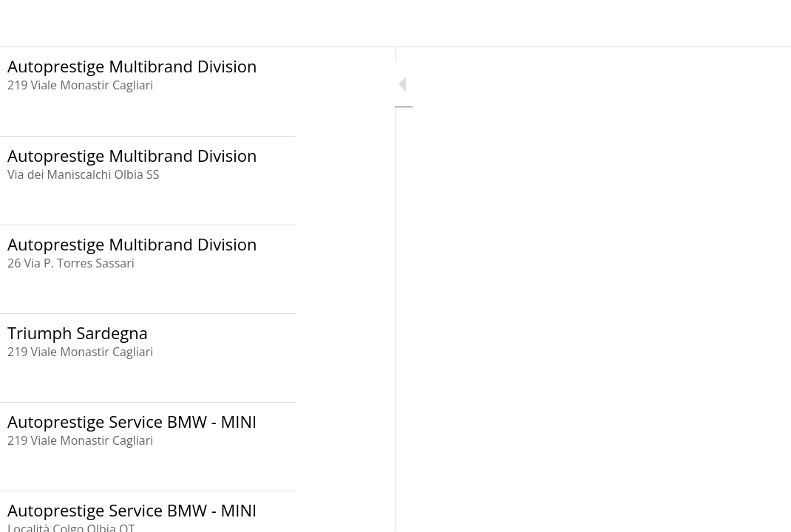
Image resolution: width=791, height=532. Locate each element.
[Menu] (24, 24)
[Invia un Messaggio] (767, 24)
